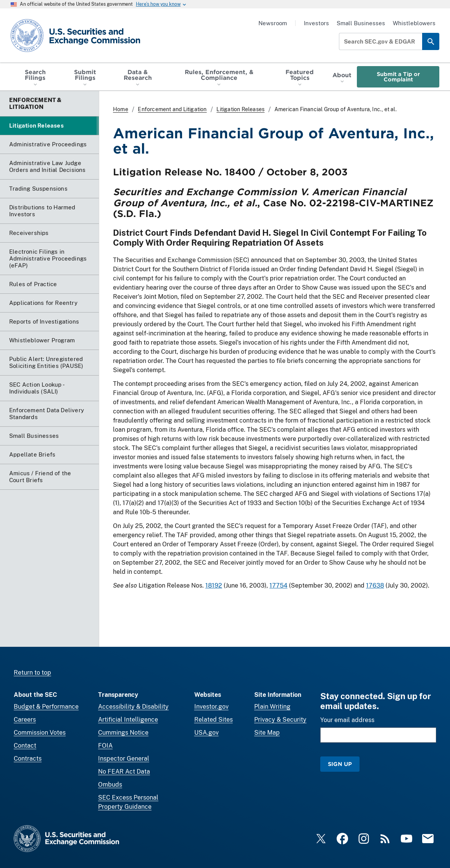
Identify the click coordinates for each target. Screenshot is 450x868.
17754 (278, 585)
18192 (214, 585)
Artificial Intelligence (128, 720)
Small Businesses (361, 23)
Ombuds (110, 785)
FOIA (105, 746)
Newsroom (273, 23)
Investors (316, 23)
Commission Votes (40, 733)
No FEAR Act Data (124, 772)
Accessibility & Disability (133, 707)
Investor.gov (211, 707)
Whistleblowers (414, 23)
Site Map (267, 733)
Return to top (32, 673)
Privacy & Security (280, 720)
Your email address (347, 720)
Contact (25, 746)
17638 (375, 585)
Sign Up (340, 764)
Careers (25, 720)
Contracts (28, 759)
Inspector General (124, 759)
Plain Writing (272, 707)
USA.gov (206, 733)
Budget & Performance (46, 707)
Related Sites (214, 720)
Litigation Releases (240, 109)
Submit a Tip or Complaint (398, 77)
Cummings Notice (123, 733)
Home (121, 109)
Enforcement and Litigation (172, 109)
